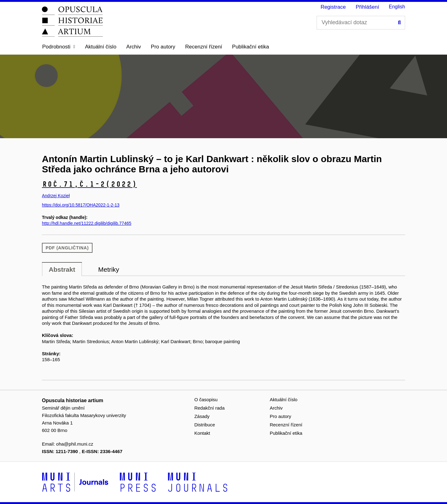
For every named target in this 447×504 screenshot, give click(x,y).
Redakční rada (210, 408)
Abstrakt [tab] (62, 269)
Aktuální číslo (101, 47)
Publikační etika (251, 47)
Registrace (333, 7)
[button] (59, 47)
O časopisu (206, 400)
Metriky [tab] (109, 269)
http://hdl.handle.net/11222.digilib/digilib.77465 (87, 223)
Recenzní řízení (204, 47)
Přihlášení (368, 7)
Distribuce (205, 425)
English (397, 7)
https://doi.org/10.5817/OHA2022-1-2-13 (81, 205)
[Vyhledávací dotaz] (361, 23)
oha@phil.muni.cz (75, 444)
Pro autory (163, 47)
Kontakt (202, 433)
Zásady (202, 416)
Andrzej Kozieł (56, 196)
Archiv (134, 47)
